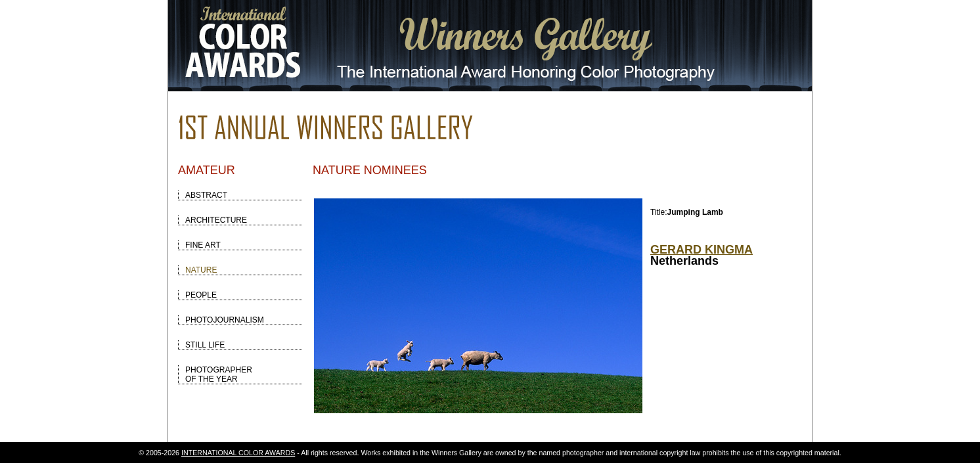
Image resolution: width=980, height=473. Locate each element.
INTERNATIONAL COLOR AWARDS (238, 453)
